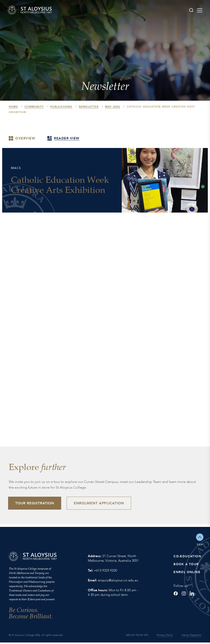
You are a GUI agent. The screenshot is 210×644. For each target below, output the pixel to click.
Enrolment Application (102, 504)
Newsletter (89, 107)
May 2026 (113, 107)
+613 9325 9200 (106, 572)
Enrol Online (187, 574)
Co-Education (187, 558)
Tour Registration (36, 504)
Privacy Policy (165, 637)
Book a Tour (186, 566)
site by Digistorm (191, 637)
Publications (61, 107)
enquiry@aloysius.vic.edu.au (118, 582)
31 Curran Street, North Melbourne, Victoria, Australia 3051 (113, 560)
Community (34, 107)
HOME (13, 107)
